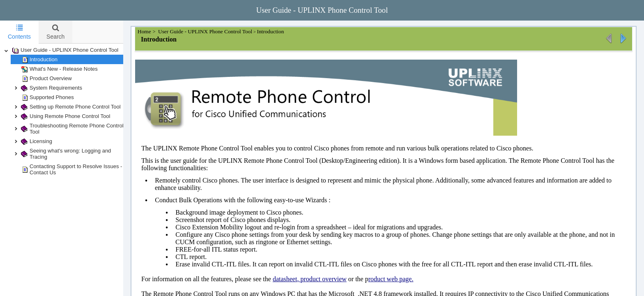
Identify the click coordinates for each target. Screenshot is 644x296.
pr (311, 279)
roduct (386, 279)
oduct (322, 279)
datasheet (293, 279)
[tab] (19, 32)
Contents (19, 32)
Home (153, 31)
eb (404, 279)
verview (344, 279)
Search (55, 32)
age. (416, 279)
